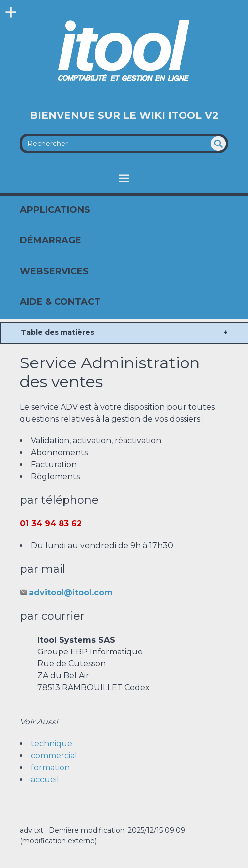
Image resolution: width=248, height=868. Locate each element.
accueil (45, 779)
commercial (54, 756)
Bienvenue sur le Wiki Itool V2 (124, 115)
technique (52, 744)
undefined (218, 144)
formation (50, 767)
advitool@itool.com (71, 593)
